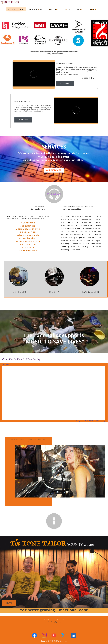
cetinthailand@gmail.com (54, 622)
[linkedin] (73, 635)
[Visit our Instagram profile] (44, 635)
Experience (38, 209)
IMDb (75, 78)
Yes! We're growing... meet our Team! (54, 610)
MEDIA (55, 292)
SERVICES (54, 146)
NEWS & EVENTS (90, 292)
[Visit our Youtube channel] (54, 635)
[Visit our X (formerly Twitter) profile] (64, 635)
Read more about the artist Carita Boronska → (28, 441)
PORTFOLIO (19, 292)
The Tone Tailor (40, 207)
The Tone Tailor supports (54, 335)
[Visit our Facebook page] (35, 635)
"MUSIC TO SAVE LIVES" (54, 341)
